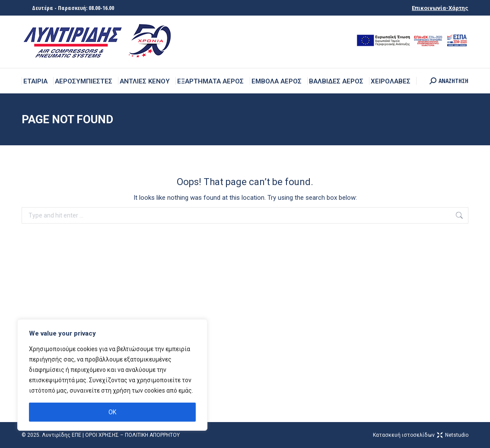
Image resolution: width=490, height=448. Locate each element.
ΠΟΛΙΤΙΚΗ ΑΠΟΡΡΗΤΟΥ (152, 435)
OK (112, 412)
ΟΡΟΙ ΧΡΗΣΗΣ (102, 435)
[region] (112, 375)
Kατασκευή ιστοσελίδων (421, 435)
